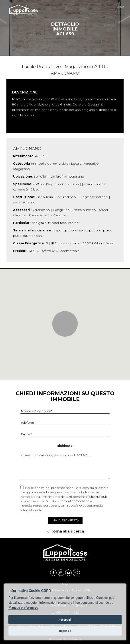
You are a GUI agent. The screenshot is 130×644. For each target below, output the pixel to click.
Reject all (65, 631)
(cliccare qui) (97, 497)
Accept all (65, 620)
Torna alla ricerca (67, 531)
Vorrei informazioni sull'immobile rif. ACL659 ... (65, 466)
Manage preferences (23, 608)
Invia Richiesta (65, 520)
